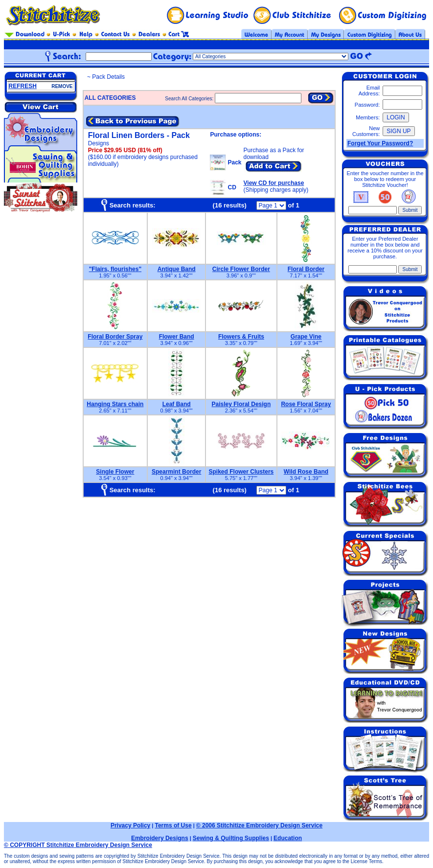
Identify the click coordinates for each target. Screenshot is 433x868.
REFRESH (23, 86)
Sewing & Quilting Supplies (231, 838)
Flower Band (177, 337)
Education (288, 838)
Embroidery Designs (160, 838)
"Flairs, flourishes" (115, 269)
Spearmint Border (176, 472)
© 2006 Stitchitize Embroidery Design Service (259, 825)
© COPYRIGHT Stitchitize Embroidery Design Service (78, 845)
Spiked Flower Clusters (241, 472)
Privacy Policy (130, 825)
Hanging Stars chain (115, 404)
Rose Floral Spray (306, 404)
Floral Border (306, 269)
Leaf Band (177, 404)
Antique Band (177, 269)
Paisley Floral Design (241, 404)
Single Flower (115, 472)
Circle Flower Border (241, 269)
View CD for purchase (274, 183)
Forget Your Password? (380, 143)
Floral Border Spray (115, 337)
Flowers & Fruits (241, 337)
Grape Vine (306, 337)
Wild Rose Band (306, 472)
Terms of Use (173, 825)
